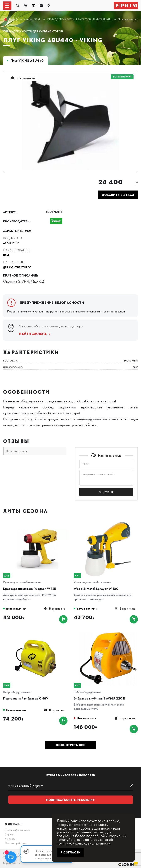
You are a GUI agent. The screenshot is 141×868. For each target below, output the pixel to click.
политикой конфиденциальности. (84, 843)
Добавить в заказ (118, 195)
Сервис (9, 834)
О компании (14, 824)
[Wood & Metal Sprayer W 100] (108, 523)
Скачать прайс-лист (16, 843)
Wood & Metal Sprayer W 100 (96, 589)
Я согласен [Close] (70, 852)
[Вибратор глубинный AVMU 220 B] (108, 633)
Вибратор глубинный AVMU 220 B (99, 698)
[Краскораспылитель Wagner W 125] (37, 523)
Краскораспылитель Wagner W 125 (30, 589)
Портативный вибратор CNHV (26, 698)
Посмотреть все (70, 745)
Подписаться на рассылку (70, 800)
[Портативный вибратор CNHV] (37, 633)
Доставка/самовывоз (17, 830)
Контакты (10, 838)
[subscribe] (71, 786)
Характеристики (17, 230)
